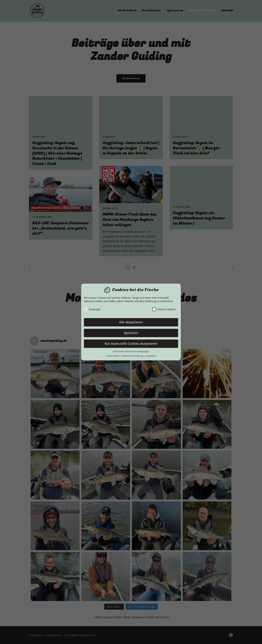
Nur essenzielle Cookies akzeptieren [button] (131, 344)
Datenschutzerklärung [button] (133, 356)
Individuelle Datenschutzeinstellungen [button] (131, 351)
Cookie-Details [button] (113, 356)
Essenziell (92, 309)
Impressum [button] (151, 356)
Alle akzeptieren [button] (131, 322)
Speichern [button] (131, 333)
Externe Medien (164, 309)
